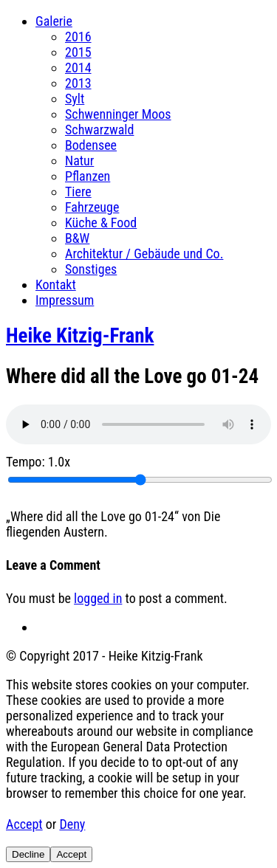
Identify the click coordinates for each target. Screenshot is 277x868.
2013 (78, 83)
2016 (78, 37)
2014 (78, 68)
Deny (72, 824)
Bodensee (91, 145)
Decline (28, 854)
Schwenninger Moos (118, 114)
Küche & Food (101, 223)
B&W (77, 238)
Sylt (75, 99)
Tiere (78, 192)
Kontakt (56, 285)
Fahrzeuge (92, 207)
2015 (78, 52)
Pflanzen (88, 176)
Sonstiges (91, 269)
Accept (24, 824)
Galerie (54, 21)
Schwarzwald (99, 130)
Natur (79, 161)
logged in (98, 598)
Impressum (65, 300)
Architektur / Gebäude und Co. (144, 254)
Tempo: (38, 462)
